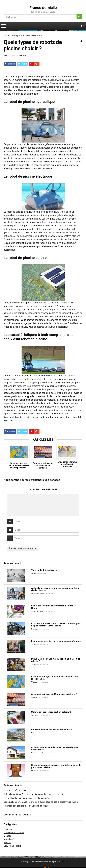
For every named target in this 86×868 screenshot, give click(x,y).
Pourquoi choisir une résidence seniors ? (52, 730)
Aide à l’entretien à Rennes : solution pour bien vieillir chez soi (55, 589)
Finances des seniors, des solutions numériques (56, 641)
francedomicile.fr (41, 862)
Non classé (35, 715)
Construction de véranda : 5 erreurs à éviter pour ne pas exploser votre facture (56, 625)
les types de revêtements (57, 379)
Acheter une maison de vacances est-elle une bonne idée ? (55, 749)
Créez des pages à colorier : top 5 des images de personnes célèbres (56, 766)
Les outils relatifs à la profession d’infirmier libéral (53, 607)
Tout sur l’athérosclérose (44, 570)
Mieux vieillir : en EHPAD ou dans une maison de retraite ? (56, 660)
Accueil (6, 36)
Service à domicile (38, 593)
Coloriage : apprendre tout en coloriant (51, 712)
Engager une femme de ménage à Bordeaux (67, 464)
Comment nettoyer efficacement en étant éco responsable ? (19, 465)
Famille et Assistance (39, 753)
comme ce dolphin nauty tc (48, 212)
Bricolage (34, 629)
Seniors (34, 573)
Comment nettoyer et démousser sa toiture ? (43, 466)
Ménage (23, 55)
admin (6, 55)
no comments (43, 573)
